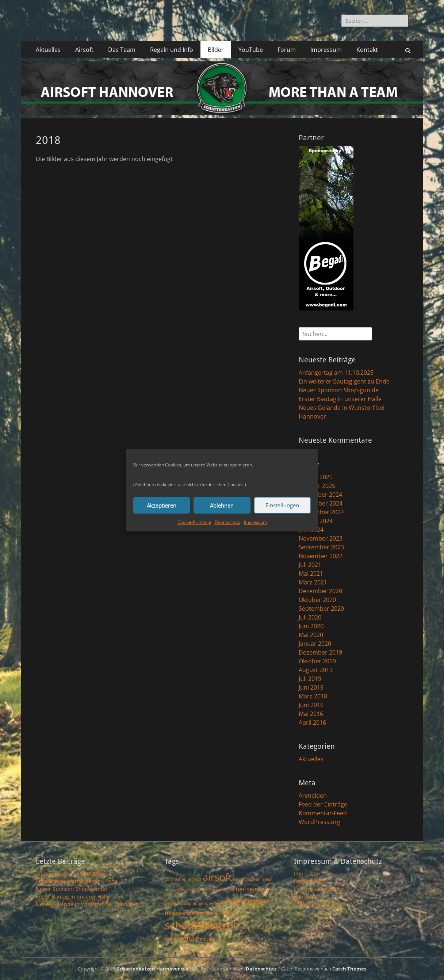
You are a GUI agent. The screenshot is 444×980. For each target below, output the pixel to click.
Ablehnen (222, 505)
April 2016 (312, 722)
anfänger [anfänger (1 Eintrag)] (182, 890)
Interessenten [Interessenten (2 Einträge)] (185, 913)
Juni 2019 (311, 687)
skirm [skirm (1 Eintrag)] (266, 928)
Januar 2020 (315, 644)
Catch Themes (349, 969)
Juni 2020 (311, 626)
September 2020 (321, 609)
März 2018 (313, 696)
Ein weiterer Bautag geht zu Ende (344, 381)
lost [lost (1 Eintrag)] (210, 914)
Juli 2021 (310, 565)
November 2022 (321, 556)
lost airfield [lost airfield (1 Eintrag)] (225, 914)
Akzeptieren (162, 505)
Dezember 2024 (320, 495)
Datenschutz (227, 522)
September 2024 (321, 512)
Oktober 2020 (317, 600)
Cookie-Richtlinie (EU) (320, 904)
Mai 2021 (311, 573)
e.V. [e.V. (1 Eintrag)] (221, 903)
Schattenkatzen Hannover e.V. (153, 969)
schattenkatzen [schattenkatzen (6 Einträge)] (202, 925)
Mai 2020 (311, 635)
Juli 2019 (310, 679)
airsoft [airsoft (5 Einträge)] (217, 877)
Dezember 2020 (320, 591)
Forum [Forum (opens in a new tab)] (287, 50)
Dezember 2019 (320, 652)
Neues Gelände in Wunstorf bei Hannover (87, 904)
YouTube (251, 50)
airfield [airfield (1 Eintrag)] (195, 879)
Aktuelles (48, 50)
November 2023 (321, 538)
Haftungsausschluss (319, 889)
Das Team (122, 50)
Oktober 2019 (317, 661)
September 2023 (321, 547)
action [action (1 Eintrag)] (181, 879)
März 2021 (313, 582)
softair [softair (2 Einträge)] (189, 938)
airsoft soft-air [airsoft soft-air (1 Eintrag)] (247, 879)
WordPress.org (319, 822)
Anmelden (313, 796)
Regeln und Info (172, 50)
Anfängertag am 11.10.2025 (336, 373)
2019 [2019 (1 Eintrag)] (169, 879)
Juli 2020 (310, 617)
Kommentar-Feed (323, 813)
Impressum (255, 522)
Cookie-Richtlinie (194, 522)
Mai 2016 (311, 714)
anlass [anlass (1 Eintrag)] (222, 890)
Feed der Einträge (323, 804)
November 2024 (321, 503)
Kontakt (367, 50)
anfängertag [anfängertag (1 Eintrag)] (204, 890)
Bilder (216, 50)
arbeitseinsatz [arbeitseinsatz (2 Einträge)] (250, 889)
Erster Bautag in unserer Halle (340, 399)
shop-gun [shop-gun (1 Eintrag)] (250, 928)
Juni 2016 (311, 705)
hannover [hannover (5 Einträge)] (248, 901)
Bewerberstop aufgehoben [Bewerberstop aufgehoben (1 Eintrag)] (190, 903)
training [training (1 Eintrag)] (207, 939)
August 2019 (316, 670)
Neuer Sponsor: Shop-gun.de (339, 390)
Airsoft (84, 50)
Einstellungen (282, 505)
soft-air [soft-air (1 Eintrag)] (172, 939)
